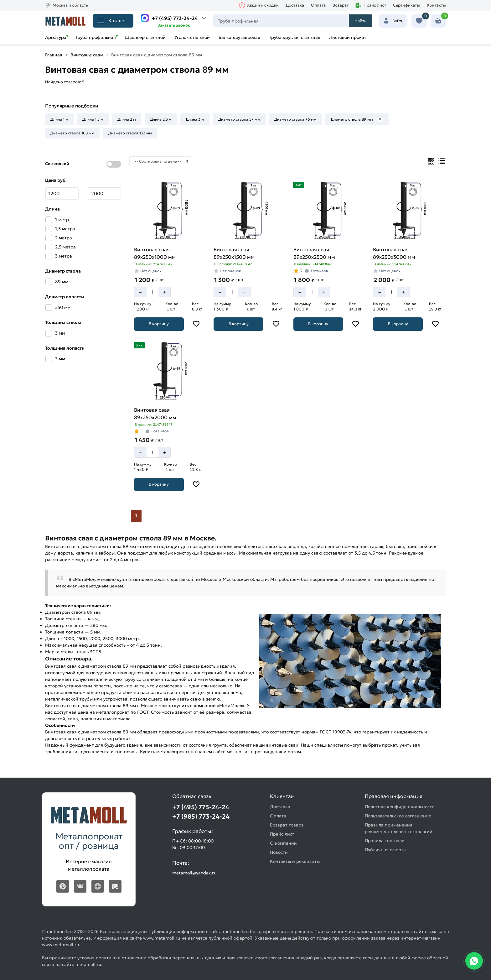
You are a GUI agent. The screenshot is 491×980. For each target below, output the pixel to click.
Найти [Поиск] (361, 21)
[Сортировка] (160, 161)
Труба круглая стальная (295, 37)
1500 (82, 639)
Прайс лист (371, 5)
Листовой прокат (348, 37)
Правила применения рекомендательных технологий (399, 828)
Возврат (341, 5)
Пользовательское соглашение (398, 816)
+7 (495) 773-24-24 (175, 18)
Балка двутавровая (239, 37)
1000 (69, 639)
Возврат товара (287, 825)
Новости (279, 852)
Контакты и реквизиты (295, 861)
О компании (283, 843)
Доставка (295, 5)
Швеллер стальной (145, 37)
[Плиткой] (431, 161)
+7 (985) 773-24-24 (201, 816)
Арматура (56, 37)
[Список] (442, 161)
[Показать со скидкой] (114, 164)
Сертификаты (406, 5)
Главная (54, 55)
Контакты (436, 5)
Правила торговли (385, 841)
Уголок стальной (192, 37)
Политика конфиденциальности (400, 807)
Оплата (318, 5)
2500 (108, 639)
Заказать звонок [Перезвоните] (174, 25)
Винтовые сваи (87, 55)
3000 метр (127, 639)
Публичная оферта (385, 850)
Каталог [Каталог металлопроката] (112, 21)
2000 (95, 639)
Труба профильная (96, 37)
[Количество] (152, 292)
